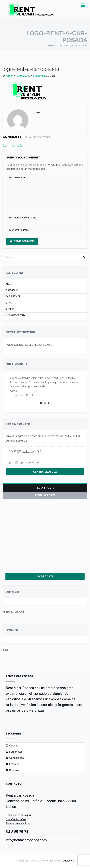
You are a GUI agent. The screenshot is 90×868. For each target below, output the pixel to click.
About (10, 284)
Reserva (14, 770)
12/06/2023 (22, 76)
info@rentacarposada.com (26, 840)
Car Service (13, 297)
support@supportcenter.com (24, 462)
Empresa (14, 764)
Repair (10, 309)
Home (51, 46)
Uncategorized (15, 316)
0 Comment (39, 76)
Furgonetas (16, 752)
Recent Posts (45, 488)
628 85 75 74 (17, 831)
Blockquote (13, 290)
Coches (14, 746)
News (9, 303)
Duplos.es (68, 861)
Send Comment (22, 241)
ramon (10, 76)
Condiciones (17, 758)
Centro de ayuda (45, 472)
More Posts (45, 577)
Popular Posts (45, 495)
